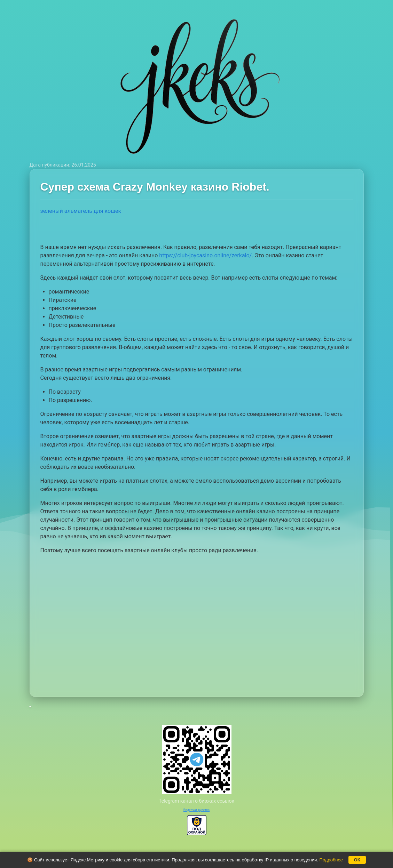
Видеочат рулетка (197, 810)
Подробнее (331, 860)
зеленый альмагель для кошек (81, 211)
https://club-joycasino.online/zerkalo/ (205, 255)
